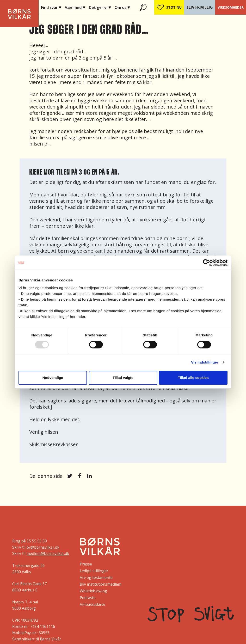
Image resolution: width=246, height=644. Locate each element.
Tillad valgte (123, 378)
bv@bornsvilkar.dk (43, 547)
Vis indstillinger (205, 362)
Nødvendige (53, 378)
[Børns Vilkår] (100, 547)
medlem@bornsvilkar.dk (48, 553)
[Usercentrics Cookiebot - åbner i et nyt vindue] (206, 263)
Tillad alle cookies (193, 378)
